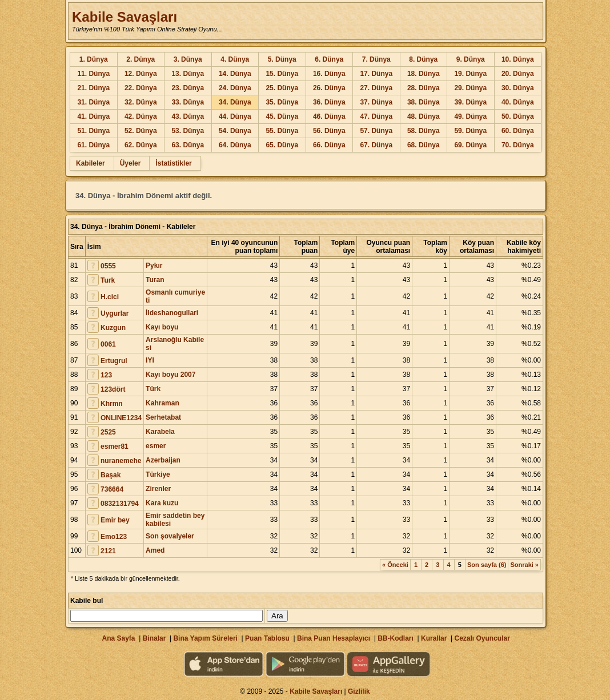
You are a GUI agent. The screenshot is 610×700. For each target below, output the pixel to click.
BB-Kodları (396, 638)
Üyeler (131, 163)
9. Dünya (471, 59)
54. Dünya (235, 131)
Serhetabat (163, 417)
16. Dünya (329, 74)
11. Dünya (93, 74)
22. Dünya (141, 88)
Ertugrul (114, 361)
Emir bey (115, 520)
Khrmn (112, 404)
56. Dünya (329, 131)
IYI (150, 360)
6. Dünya (329, 59)
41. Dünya (93, 116)
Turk (108, 280)
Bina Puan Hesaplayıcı (334, 638)
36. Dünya (329, 102)
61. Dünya (93, 145)
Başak (111, 475)
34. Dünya (235, 102)
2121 (108, 551)
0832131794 (120, 504)
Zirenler (158, 489)
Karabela (160, 432)
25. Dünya (282, 88)
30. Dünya (518, 88)
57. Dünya (376, 131)
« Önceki (395, 565)
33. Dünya (188, 102)
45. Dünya (282, 116)
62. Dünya (141, 145)
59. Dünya (470, 131)
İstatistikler (173, 163)
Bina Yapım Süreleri (205, 638)
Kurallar (434, 638)
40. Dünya (518, 102)
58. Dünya (424, 131)
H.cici (110, 297)
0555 (108, 266)
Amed (155, 550)
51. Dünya (93, 131)
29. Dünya (470, 88)
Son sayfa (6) (487, 565)
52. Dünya (141, 131)
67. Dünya (376, 145)
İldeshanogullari (172, 313)
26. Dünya (329, 88)
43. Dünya (188, 116)
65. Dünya (282, 145)
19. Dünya (470, 74)
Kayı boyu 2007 (170, 375)
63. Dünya (188, 145)
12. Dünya (141, 74)
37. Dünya (376, 102)
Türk (153, 389)
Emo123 (114, 537)
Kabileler (91, 163)
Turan (155, 280)
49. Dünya (470, 116)
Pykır (154, 265)
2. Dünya (141, 59)
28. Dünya (424, 88)
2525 (108, 432)
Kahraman (162, 403)
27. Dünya (376, 88)
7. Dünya (376, 59)
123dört (113, 389)
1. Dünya (94, 59)
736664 (112, 489)
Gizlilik (359, 691)
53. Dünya (188, 131)
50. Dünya (518, 116)
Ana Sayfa (118, 638)
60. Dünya (518, 131)
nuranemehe (121, 461)
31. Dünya (93, 102)
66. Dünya (329, 145)
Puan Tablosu (267, 638)
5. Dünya (282, 59)
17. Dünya (376, 74)
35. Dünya (282, 102)
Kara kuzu (162, 503)
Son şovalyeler (170, 536)
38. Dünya (424, 102)
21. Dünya (93, 88)
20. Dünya (518, 74)
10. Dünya (518, 59)
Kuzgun (113, 328)
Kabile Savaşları (125, 17)
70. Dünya (518, 145)
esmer (156, 446)
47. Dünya (376, 116)
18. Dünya (424, 74)
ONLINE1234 (121, 418)
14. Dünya (235, 74)
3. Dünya (188, 59)
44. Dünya (235, 116)
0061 (108, 344)
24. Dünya (235, 88)
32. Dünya (141, 102)
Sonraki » (524, 565)
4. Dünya (235, 59)
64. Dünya (235, 145)
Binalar (154, 638)
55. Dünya (282, 131)
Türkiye (158, 474)
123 (106, 375)
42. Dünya (141, 116)
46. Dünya (329, 116)
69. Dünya (470, 145)
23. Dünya (188, 88)
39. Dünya (470, 102)
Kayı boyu (162, 327)
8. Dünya (423, 59)
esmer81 (115, 446)
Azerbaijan (163, 460)
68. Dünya (424, 145)
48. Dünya (424, 116)
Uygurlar (115, 313)
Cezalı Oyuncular (482, 638)
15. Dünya (282, 74)
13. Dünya (188, 74)
